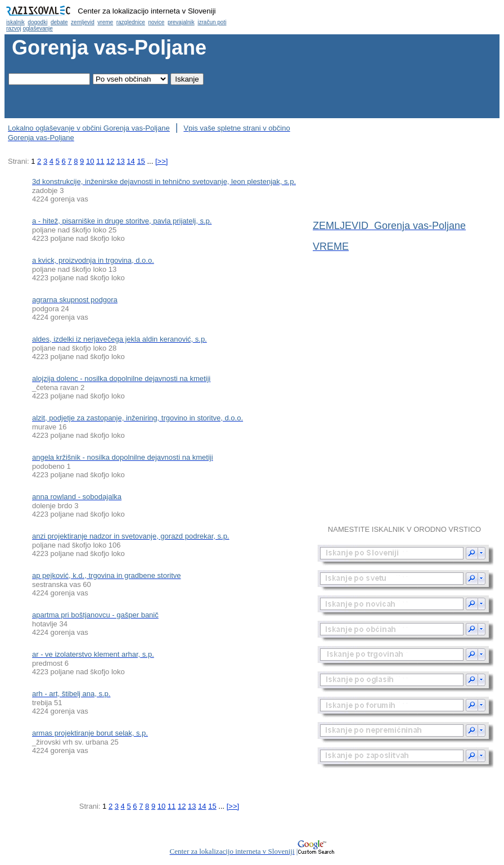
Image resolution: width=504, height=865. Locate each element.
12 (110, 161)
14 (130, 161)
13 (120, 161)
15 (141, 161)
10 (90, 161)
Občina (252, 17)
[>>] (161, 161)
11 (100, 161)
